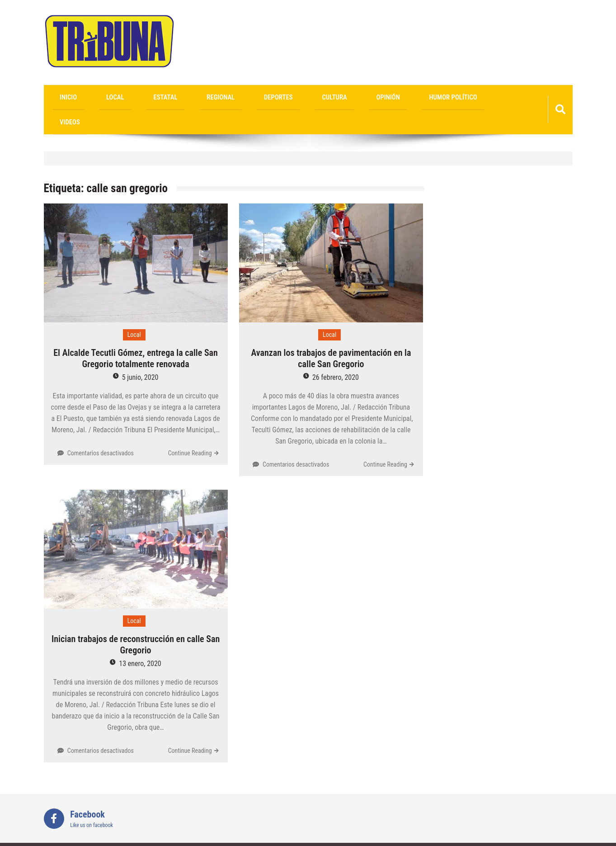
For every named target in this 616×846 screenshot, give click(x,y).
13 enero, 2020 (140, 642)
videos (386, 99)
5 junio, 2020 (140, 356)
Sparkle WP (553, 834)
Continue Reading (190, 431)
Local (93, 99)
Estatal (128, 99)
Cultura (251, 99)
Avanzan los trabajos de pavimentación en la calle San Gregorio (331, 337)
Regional (168, 99)
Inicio (61, 99)
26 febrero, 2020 (336, 356)
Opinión (289, 99)
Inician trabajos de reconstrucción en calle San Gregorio (136, 623)
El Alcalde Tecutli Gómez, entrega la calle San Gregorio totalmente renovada (136, 337)
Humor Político (338, 99)
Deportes (210, 99)
